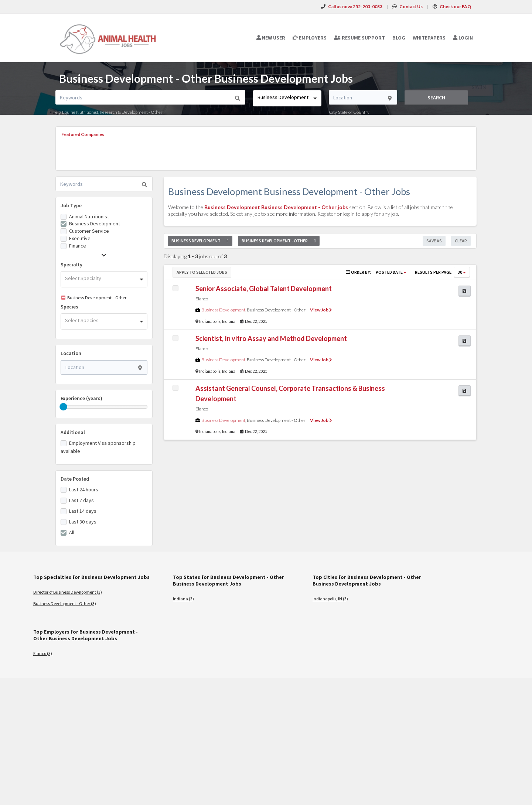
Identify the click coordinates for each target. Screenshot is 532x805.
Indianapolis (210, 321)
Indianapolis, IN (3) (330, 599)
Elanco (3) (43, 653)
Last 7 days (81, 500)
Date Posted (75, 479)
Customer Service (89, 231)
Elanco (202, 299)
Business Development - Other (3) (65, 603)
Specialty (71, 265)
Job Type (71, 205)
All (72, 532)
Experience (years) (81, 398)
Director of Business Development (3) (68, 592)
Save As (434, 241)
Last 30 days (83, 522)
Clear (461, 241)
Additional (73, 432)
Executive (80, 238)
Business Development (95, 224)
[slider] (64, 407)
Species (69, 307)
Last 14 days (83, 511)
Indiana (229, 321)
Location (71, 353)
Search (436, 98)
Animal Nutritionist (89, 216)
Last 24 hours (84, 490)
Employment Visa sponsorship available (98, 447)
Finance (78, 246)
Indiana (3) (183, 599)
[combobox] (287, 98)
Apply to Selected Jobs (202, 272)
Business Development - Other (276, 310)
